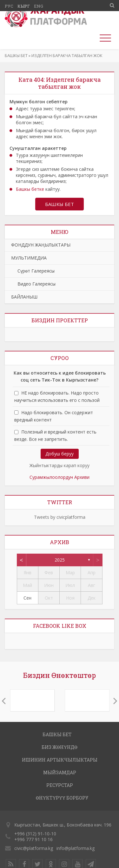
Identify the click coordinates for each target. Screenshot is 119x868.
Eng (39, 6)
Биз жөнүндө (60, 747)
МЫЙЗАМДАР (60, 772)
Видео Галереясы (33, 284)
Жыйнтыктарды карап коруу (60, 465)
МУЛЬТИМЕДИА (29, 258)
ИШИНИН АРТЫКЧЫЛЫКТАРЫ (60, 760)
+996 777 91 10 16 (33, 839)
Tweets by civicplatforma (60, 517)
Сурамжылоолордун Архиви (60, 477)
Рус (9, 6)
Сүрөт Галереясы (33, 271)
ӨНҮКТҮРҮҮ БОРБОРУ (62, 798)
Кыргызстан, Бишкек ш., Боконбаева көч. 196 (63, 825)
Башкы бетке (30, 189)
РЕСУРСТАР (60, 785)
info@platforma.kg (76, 848)
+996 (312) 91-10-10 (35, 834)
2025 (60, 560)
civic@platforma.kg (34, 848)
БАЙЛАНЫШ (24, 297)
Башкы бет (16, 55)
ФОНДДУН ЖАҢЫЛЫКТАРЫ (41, 245)
